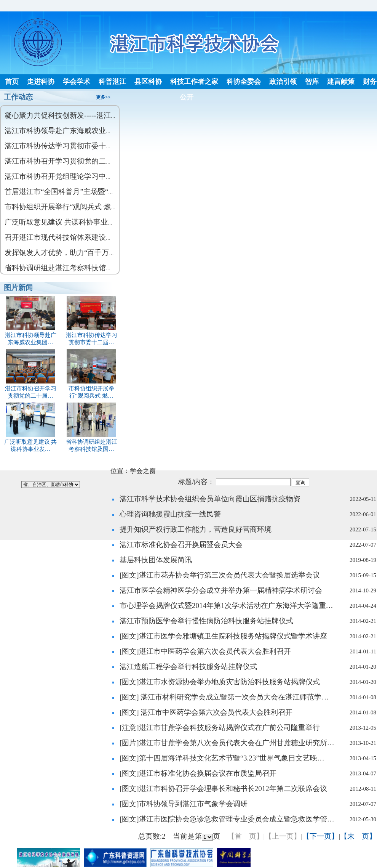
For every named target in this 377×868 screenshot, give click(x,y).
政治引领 (283, 82)
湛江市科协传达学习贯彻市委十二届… (92, 335)
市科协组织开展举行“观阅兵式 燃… (91, 389)
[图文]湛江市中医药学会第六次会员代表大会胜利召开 (205, 651)
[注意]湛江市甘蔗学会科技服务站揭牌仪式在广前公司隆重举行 (220, 728)
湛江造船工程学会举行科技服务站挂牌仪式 (188, 667)
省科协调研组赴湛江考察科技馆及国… (92, 442)
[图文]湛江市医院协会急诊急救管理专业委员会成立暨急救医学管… (227, 819)
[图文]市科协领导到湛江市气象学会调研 (184, 804)
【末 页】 (358, 836)
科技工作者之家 (194, 82)
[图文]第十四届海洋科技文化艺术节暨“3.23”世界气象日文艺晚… (222, 758)
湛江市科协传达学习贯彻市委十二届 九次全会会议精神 (92, 146)
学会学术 (77, 82)
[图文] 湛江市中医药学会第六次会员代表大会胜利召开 (206, 712)
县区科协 (148, 82)
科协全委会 (244, 82)
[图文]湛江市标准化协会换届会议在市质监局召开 (198, 773)
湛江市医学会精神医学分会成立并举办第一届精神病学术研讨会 (221, 590)
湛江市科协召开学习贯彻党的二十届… (31, 389)
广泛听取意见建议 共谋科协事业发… (31, 442)
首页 (12, 82)
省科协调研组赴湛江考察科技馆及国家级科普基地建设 (91, 268)
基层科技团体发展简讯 (156, 560)
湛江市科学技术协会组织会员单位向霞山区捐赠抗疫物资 (210, 499)
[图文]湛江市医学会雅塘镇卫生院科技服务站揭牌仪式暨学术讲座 (223, 636)
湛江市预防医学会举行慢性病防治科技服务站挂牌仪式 (206, 621)
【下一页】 (320, 836)
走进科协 (41, 82)
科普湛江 (112, 82)
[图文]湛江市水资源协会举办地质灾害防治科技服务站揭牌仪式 (220, 682)
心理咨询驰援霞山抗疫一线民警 (170, 514)
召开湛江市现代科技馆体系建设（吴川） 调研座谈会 (89, 237)
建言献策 (341, 82)
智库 (312, 82)
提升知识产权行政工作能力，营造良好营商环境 (196, 529)
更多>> (103, 97)
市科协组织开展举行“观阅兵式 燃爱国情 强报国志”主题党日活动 (107, 207)
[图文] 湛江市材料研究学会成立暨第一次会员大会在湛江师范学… (224, 697)
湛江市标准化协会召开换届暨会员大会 (181, 545)
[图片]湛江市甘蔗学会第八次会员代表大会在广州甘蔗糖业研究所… (227, 743)
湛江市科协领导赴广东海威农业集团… (31, 335)
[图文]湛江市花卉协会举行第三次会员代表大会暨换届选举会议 (220, 575)
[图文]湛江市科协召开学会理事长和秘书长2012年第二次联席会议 (223, 789)
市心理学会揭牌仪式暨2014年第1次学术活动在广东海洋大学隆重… (226, 606)
